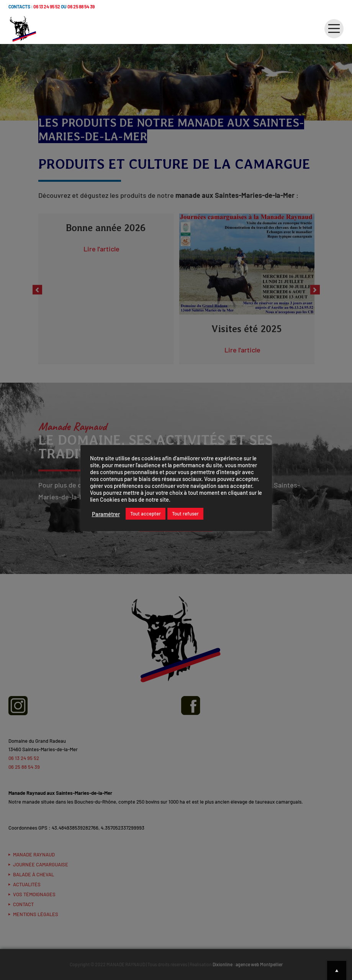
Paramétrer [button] (106, 514)
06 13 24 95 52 (47, 7)
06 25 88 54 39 (81, 7)
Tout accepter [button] (146, 514)
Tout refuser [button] (185, 514)
